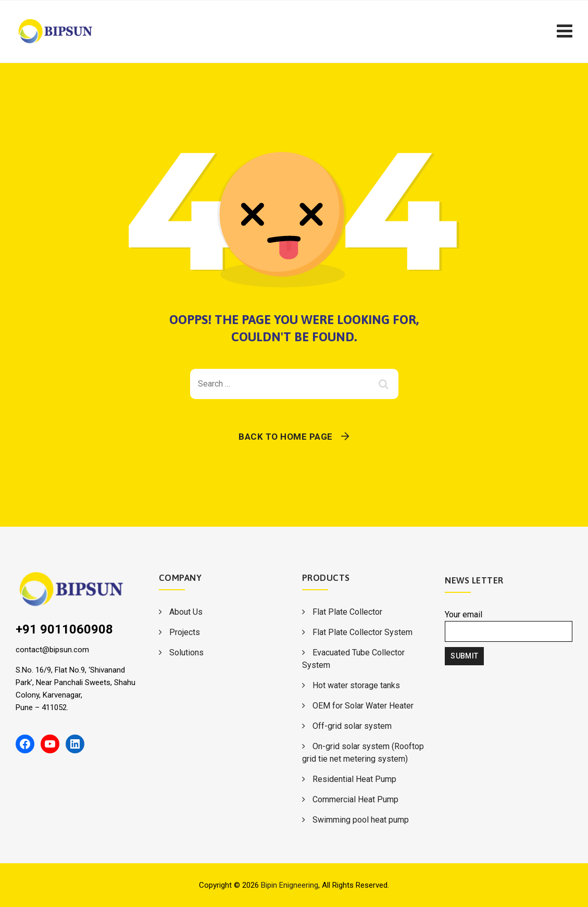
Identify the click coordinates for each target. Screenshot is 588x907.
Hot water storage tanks (356, 685)
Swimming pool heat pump (361, 820)
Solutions (186, 653)
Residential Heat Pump (354, 779)
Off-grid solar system (352, 726)
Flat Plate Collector (347, 612)
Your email (509, 626)
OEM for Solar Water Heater (363, 706)
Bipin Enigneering (290, 885)
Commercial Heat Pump (355, 799)
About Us (186, 612)
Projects (185, 632)
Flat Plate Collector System (362, 632)
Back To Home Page (286, 437)
